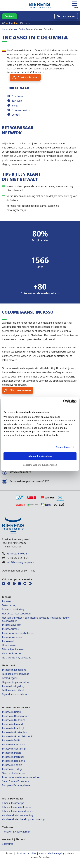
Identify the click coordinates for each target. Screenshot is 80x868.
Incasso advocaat (12, 625)
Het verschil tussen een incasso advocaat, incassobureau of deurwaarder (36, 619)
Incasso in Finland (12, 724)
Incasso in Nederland (14, 670)
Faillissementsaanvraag (16, 674)
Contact (16, 115)
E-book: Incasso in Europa (17, 807)
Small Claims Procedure (16, 781)
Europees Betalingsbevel (16, 785)
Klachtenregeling (56, 853)
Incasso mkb (9, 641)
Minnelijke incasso (13, 649)
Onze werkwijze (21, 110)
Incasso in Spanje (12, 765)
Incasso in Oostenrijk (14, 749)
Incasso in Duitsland (14, 720)
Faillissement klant (13, 690)
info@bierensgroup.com (20, 562)
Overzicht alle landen (14, 773)
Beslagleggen (10, 678)
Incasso (6, 601)
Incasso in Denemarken (16, 716)
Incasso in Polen (11, 753)
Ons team (17, 96)
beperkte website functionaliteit (40, 465)
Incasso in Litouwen (13, 745)
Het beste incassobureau (16, 614)
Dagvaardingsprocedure (16, 682)
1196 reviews (25, 23)
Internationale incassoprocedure (21, 777)
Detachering (9, 605)
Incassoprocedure (12, 637)
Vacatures (8, 844)
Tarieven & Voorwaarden (16, 832)
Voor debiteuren (11, 653)
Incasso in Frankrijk (13, 728)
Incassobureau (10, 629)
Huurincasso (9, 645)
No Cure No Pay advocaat (16, 658)
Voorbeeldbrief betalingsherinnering (23, 819)
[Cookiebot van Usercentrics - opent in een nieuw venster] (63, 401)
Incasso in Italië (11, 740)
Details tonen (63, 447)
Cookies (32, 853)
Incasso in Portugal (13, 757)
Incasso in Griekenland (15, 732)
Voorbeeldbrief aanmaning (17, 815)
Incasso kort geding (13, 686)
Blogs (15, 106)
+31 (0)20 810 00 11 (17, 554)
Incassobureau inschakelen (18, 633)
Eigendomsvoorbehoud (15, 694)
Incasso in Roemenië (14, 761)
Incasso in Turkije (12, 769)
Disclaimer (21, 853)
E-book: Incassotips (13, 803)
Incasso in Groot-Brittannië (18, 736)
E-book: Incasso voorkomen (17, 811)
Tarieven (17, 101)
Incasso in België (12, 712)
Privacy (42, 853)
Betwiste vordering (13, 609)
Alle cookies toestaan (40, 456)
